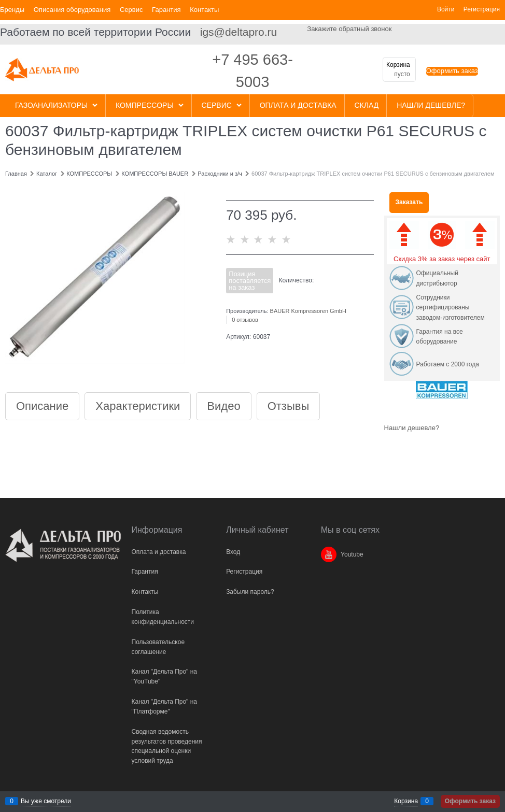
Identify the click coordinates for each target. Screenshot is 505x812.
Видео (223, 406)
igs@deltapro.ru (239, 32)
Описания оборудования (72, 10)
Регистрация (482, 9)
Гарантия (166, 10)
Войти (446, 9)
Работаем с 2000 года (448, 364)
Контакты (204, 10)
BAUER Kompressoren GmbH (308, 311)
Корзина (406, 801)
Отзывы (289, 406)
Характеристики (138, 406)
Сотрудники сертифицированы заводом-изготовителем (451, 308)
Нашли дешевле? (412, 428)
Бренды (12, 10)
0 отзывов (245, 320)
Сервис (131, 10)
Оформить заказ (452, 71)
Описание (42, 406)
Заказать (409, 202)
